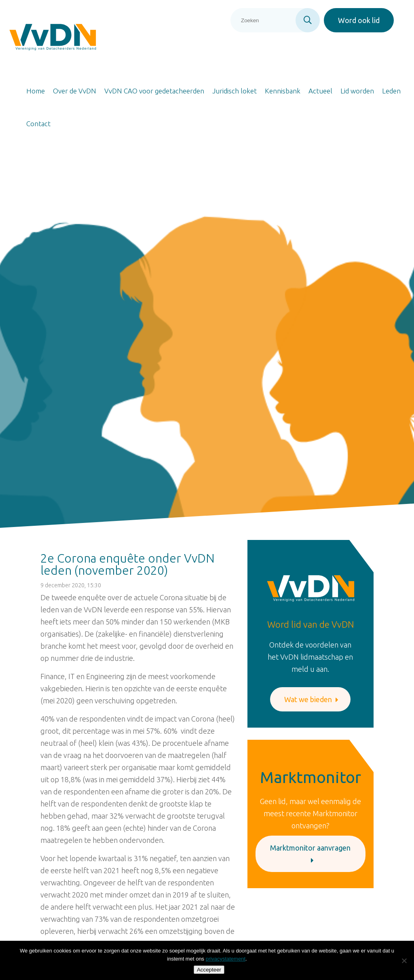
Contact (38, 124)
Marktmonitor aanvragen (310, 854)
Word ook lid (359, 20)
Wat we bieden (311, 699)
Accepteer (209, 970)
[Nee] (404, 961)
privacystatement (226, 959)
